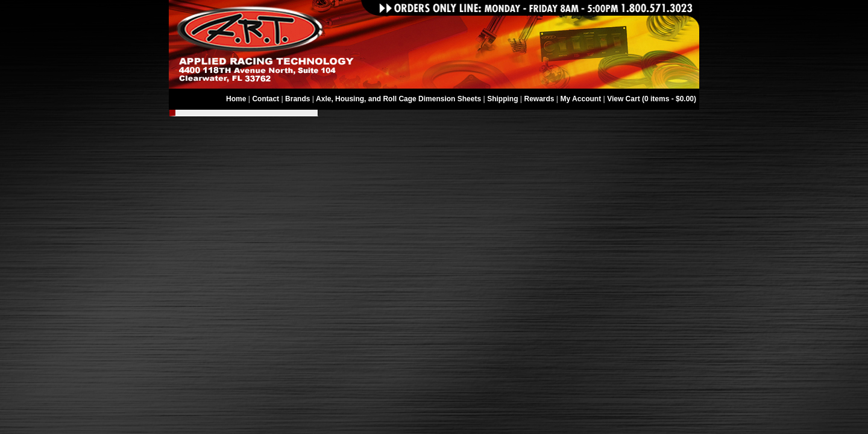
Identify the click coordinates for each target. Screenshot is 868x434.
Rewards (539, 99)
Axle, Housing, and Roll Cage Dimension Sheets (398, 99)
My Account (581, 99)
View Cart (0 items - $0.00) (652, 99)
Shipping (502, 99)
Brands (297, 99)
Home (236, 99)
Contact (266, 99)
